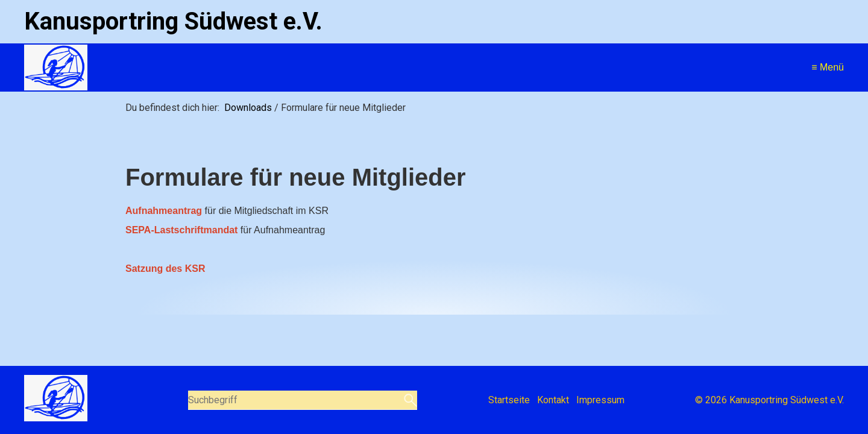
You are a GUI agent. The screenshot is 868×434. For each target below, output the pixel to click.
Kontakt (553, 400)
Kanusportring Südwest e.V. (173, 21)
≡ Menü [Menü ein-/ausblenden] (828, 67)
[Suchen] (409, 400)
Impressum (600, 400)
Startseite (509, 400)
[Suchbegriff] (303, 400)
